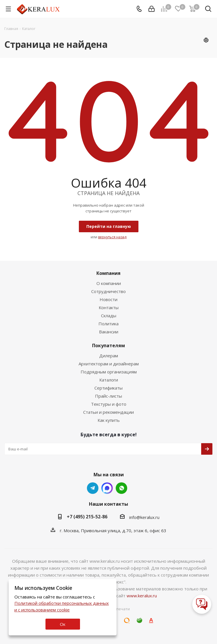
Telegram (93, 488)
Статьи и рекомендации (108, 412)
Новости (108, 299)
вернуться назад (112, 237)
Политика (108, 324)
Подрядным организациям (109, 372)
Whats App (107, 488)
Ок (63, 624)
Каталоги (109, 380)
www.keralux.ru (142, 596)
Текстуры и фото (109, 404)
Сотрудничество (108, 291)
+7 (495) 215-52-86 (87, 517)
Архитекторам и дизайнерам (109, 364)
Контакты (109, 307)
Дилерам (109, 356)
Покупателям (108, 345)
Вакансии (109, 332)
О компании (109, 283)
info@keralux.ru (144, 517)
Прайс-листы (108, 396)
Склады (109, 316)
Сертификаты (108, 388)
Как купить (109, 420)
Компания (108, 273)
